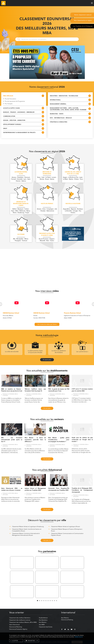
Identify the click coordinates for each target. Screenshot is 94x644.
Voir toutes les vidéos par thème (47, 324)
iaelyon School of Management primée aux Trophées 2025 (35, 489)
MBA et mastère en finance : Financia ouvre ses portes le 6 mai (12, 390)
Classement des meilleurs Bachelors (20, 618)
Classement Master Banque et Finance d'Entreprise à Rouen (67, 530)
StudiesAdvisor (43, 618)
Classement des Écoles (46, 627)
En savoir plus (47, 360)
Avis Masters (43, 622)
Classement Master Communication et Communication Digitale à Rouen (67, 534)
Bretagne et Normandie (47, 173)
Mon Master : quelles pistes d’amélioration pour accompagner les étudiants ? (59, 440)
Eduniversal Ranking (67, 620)
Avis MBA (42, 625)
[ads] (47, 78)
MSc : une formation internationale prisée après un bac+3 (12, 440)
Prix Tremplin (9, 104)
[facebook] (62, 630)
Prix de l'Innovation (10, 99)
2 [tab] (40, 601)
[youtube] (72, 630)
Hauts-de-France (47, 204)
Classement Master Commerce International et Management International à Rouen (26, 534)
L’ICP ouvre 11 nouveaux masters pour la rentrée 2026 (82, 390)
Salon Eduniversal (14, 625)
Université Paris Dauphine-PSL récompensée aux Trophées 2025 (59, 489)
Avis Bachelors (43, 620)
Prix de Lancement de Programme (15, 101)
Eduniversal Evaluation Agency (18, 629)
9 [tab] (54, 601)
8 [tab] (52, 601)
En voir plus (47, 408)
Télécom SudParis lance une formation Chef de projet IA (35, 390)
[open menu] (92, 3)
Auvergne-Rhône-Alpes (21, 173)
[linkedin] (68, 630)
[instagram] (75, 630)
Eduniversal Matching (16, 627)
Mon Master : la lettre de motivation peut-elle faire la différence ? (35, 440)
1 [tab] (38, 601)
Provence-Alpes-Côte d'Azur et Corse (47, 234)
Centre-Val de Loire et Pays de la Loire (73, 173)
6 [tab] (48, 601)
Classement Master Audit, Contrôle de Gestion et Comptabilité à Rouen (27, 530)
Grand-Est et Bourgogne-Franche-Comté (21, 204)
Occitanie (21, 234)
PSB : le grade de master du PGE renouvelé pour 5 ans (59, 390)
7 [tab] (50, 601)
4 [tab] (44, 601)
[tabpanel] (22, 577)
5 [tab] (46, 601)
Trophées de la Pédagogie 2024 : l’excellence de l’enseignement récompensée (82, 490)
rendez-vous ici (79, 637)
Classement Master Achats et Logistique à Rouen (66, 527)
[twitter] (65, 630)
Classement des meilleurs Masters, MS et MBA (23, 622)
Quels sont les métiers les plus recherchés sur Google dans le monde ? (82, 440)
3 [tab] (42, 601)
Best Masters (65, 618)
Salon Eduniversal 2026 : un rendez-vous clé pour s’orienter (12, 489)
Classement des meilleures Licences (20, 620)
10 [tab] (57, 601)
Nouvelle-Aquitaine (73, 204)
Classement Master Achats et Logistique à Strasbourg (28, 527)
